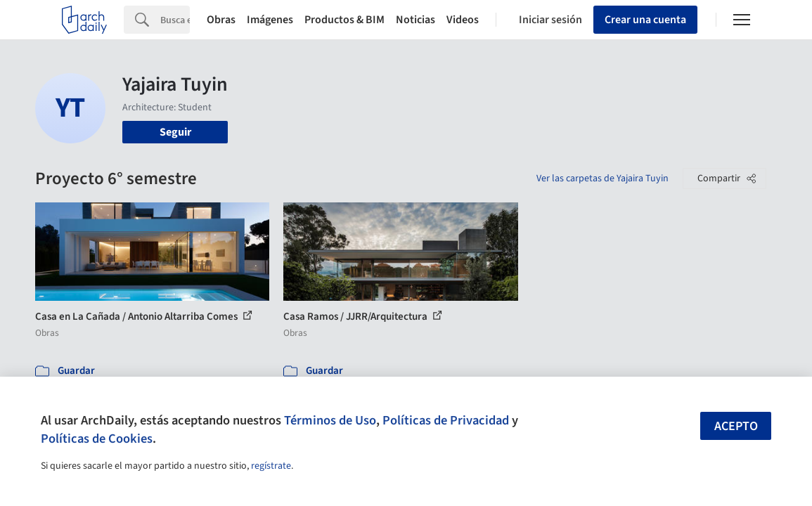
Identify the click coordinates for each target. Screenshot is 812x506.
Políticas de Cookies (97, 439)
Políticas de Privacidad (446, 420)
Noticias (415, 20)
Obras (221, 20)
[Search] (175, 20)
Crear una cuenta (645, 20)
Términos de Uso (330, 420)
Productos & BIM (344, 20)
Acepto (736, 426)
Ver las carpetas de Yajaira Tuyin (602, 179)
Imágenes (270, 20)
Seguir (175, 132)
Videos (463, 20)
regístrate (271, 466)
